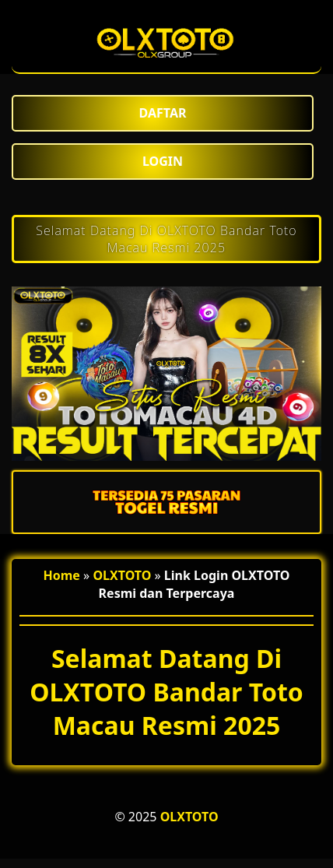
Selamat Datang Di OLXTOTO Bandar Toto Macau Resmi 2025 (166, 239)
